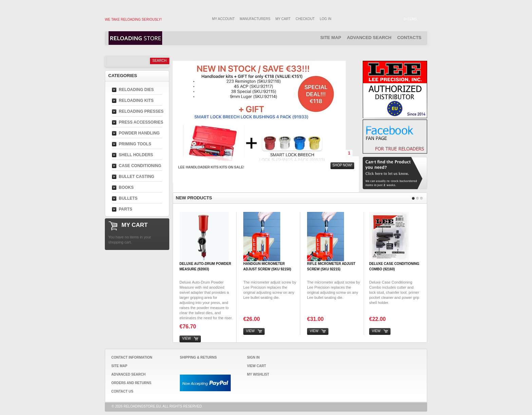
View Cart (256, 366)
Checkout (305, 19)
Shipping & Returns (198, 357)
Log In (326, 19)
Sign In (253, 357)
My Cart (283, 19)
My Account (223, 19)
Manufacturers (255, 19)
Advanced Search (369, 38)
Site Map (331, 38)
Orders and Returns (131, 383)
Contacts (409, 38)
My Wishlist (258, 374)
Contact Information (132, 357)
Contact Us (122, 391)
